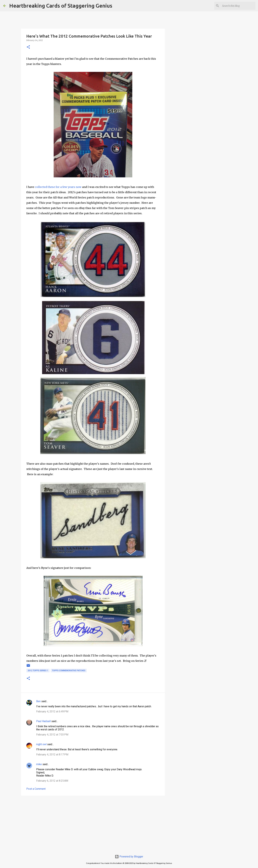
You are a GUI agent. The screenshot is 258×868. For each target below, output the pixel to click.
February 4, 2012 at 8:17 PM (52, 755)
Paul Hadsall (43, 721)
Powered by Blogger (129, 857)
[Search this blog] (238, 6)
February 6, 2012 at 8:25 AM (52, 781)
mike (39, 764)
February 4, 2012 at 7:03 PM (52, 735)
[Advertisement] (93, 824)
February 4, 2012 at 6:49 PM (52, 711)
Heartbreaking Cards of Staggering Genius (61, 6)
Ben (38, 701)
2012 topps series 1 (38, 671)
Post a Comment (36, 789)
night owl (41, 744)
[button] (28, 47)
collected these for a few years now (58, 187)
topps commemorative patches (69, 671)
